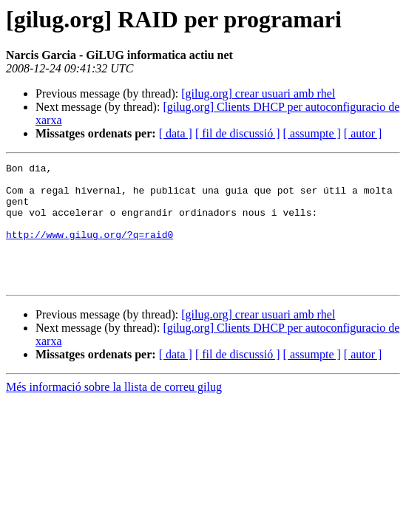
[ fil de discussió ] (238, 133)
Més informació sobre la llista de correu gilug (114, 411)
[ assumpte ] (312, 133)
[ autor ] (363, 133)
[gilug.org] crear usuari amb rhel (258, 93)
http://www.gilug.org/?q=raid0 (89, 250)
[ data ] (176, 133)
